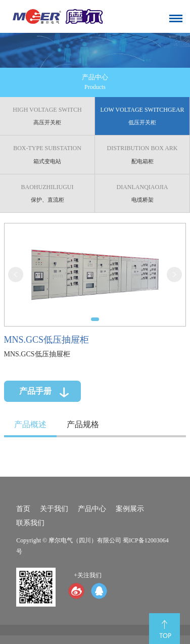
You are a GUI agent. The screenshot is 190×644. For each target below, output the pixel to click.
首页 (23, 509)
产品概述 (27, 423)
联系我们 (30, 523)
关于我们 (54, 509)
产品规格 (79, 423)
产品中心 (92, 509)
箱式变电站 (52, 153)
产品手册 (32, 386)
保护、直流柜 (52, 191)
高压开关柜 (52, 116)
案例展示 (130, 509)
